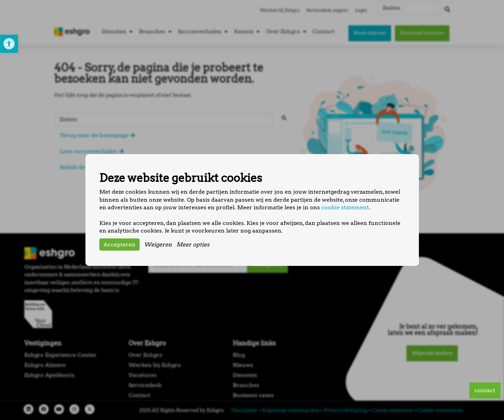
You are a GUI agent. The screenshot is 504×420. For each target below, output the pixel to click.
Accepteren (119, 245)
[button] (9, 44)
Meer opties (193, 245)
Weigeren (158, 245)
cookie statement (345, 207)
